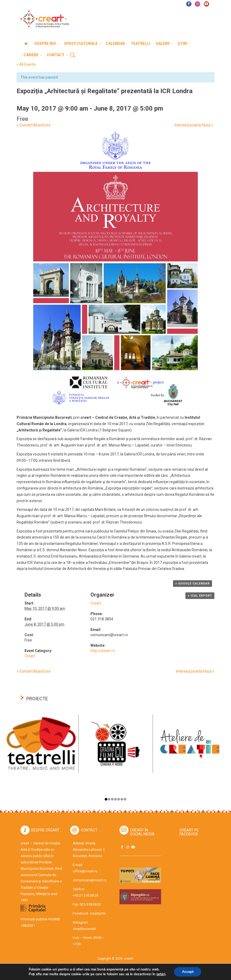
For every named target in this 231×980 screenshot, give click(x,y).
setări (161, 974)
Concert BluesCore (33, 125)
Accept (188, 972)
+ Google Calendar (192, 584)
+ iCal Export (200, 596)
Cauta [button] (73, 55)
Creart (30, 656)
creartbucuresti (84, 929)
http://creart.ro (103, 651)
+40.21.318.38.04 (85, 895)
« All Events (26, 64)
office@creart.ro (85, 871)
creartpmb (98, 913)
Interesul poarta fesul (194, 125)
